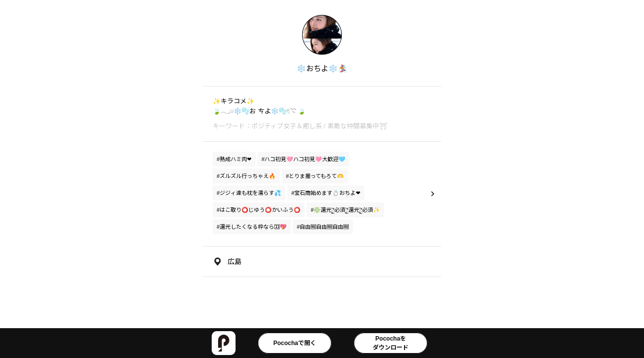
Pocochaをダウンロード (391, 343)
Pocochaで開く (295, 343)
